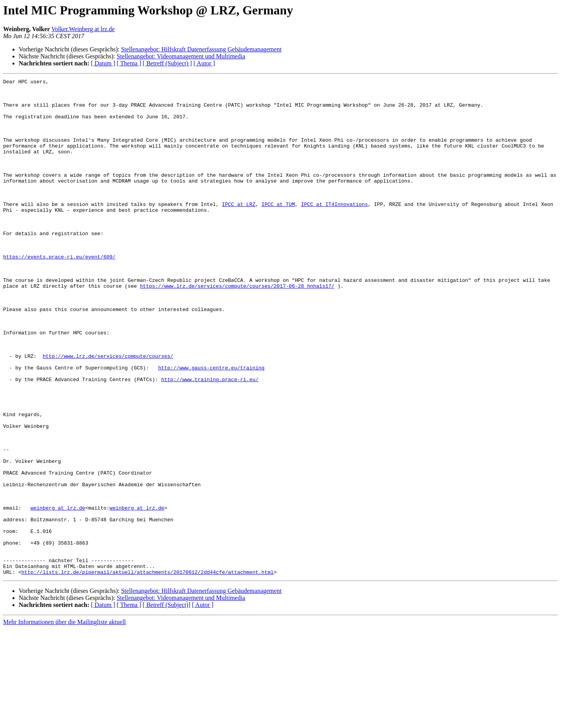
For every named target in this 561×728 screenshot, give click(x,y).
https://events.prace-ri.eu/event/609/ (59, 293)
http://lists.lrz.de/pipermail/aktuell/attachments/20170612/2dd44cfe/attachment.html (147, 671)
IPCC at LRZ (239, 230)
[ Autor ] (204, 63)
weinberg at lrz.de (58, 594)
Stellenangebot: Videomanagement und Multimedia (181, 56)
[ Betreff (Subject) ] (167, 63)
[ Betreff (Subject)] (166, 704)
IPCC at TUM (278, 230)
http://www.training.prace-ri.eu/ (210, 440)
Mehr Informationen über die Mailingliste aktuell (64, 721)
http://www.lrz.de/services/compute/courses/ (108, 412)
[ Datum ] (103, 63)
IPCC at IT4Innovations (334, 230)
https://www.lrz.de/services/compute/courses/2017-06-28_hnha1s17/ (237, 328)
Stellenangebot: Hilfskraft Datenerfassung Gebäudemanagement (201, 49)
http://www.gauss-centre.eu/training (211, 426)
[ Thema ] (129, 63)
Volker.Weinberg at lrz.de (83, 29)
